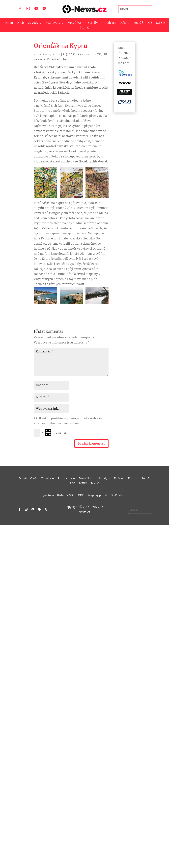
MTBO (160, 24)
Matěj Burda (52, 55)
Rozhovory (53, 24)
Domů (9, 24)
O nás (21, 24)
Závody (33, 24)
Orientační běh (58, 60)
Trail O (85, 29)
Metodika (74, 24)
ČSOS (71, 495)
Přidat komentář (91, 444)
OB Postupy (118, 495)
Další (123, 24)
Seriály (93, 24)
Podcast (110, 24)
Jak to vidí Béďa (53, 495)
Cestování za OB (90, 55)
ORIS (81, 495)
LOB (150, 24)
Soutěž (138, 24)
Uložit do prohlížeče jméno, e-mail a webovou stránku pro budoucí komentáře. (68, 421)
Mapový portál (98, 495)
